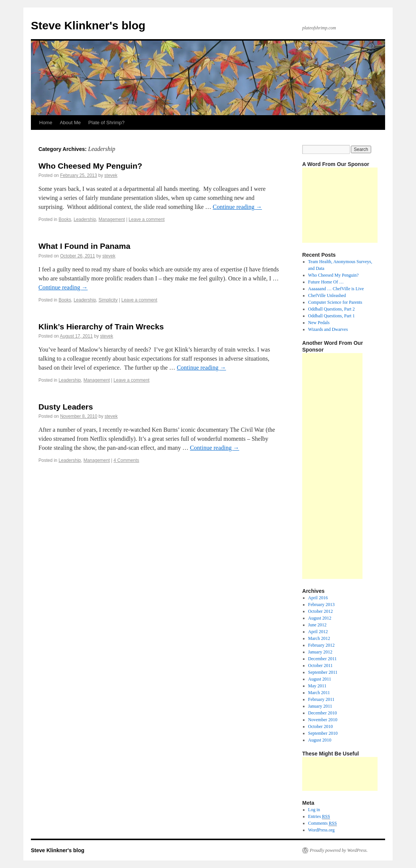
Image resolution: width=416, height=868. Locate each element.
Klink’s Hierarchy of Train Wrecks (101, 327)
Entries (319, 817)
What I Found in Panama (84, 246)
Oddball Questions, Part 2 (332, 309)
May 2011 (317, 686)
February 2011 (321, 699)
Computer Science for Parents (335, 302)
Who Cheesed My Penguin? (90, 166)
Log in (314, 810)
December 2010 (323, 713)
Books (65, 219)
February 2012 (321, 645)
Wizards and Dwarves (328, 329)
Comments (323, 823)
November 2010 (323, 720)
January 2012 (320, 652)
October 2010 (321, 726)
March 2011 (319, 693)
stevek (111, 175)
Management (112, 219)
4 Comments (126, 460)
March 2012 (319, 638)
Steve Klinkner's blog (88, 25)
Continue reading (238, 207)
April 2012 (318, 632)
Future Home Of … (326, 282)
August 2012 (320, 618)
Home (46, 123)
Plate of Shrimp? (106, 123)
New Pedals (319, 323)
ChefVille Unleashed (327, 295)
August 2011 (320, 679)
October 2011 (320, 665)
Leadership (85, 219)
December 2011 (323, 659)
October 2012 (321, 611)
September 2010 (323, 733)
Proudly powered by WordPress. (339, 850)
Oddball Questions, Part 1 (332, 316)
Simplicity (108, 300)
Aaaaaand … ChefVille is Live (336, 289)
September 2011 (323, 672)
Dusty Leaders (66, 407)
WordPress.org (321, 830)
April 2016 (318, 598)
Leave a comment (146, 219)
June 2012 (317, 625)
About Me (70, 123)
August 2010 (320, 740)
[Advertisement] (340, 205)
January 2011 (320, 706)
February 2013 (321, 605)
